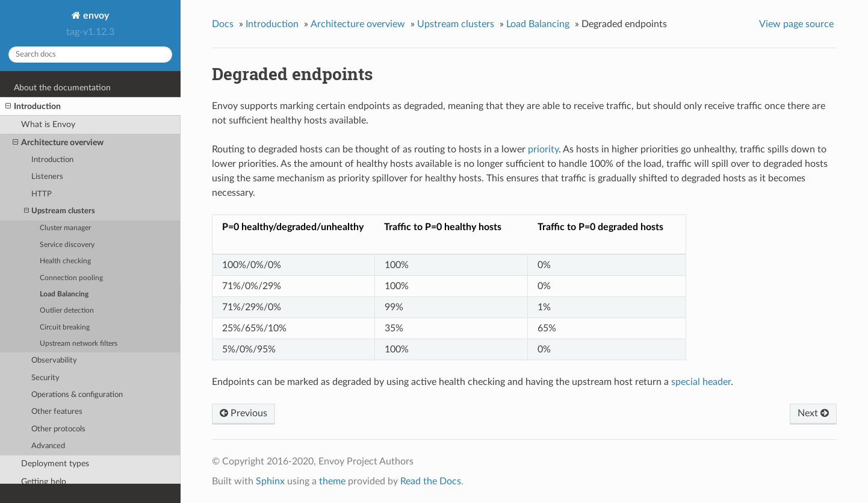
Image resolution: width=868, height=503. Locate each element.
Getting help (44, 482)
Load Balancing (64, 294)
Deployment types (55, 464)
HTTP (42, 194)
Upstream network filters (79, 344)
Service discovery (67, 245)
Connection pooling (71, 278)
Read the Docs (431, 481)
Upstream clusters (60, 211)
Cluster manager (65, 228)
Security (45, 378)
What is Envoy (48, 124)
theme (332, 481)
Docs (223, 24)
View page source (796, 24)
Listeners (47, 177)
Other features (57, 412)
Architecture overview (58, 143)
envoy (95, 16)
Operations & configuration (77, 395)
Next (813, 413)
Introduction (33, 107)
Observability (54, 361)
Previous (243, 413)
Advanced (48, 446)
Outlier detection (67, 311)
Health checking (65, 261)
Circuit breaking (65, 327)
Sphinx (270, 481)
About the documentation (62, 88)
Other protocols (58, 429)
